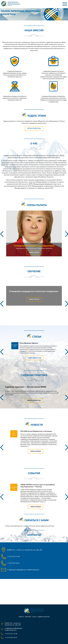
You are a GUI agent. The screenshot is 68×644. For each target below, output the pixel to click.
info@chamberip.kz (33, 570)
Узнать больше (34, 253)
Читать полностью (34, 128)
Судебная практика (43, 617)
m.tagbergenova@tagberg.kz (17, 570)
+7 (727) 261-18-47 (13, 563)
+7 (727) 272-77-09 (13, 557)
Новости (21, 617)
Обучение (28, 617)
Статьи (34, 617)
